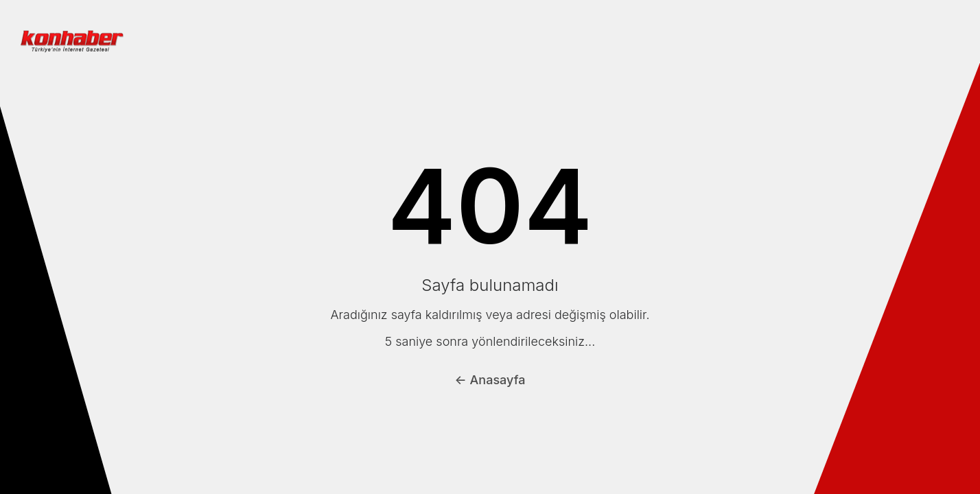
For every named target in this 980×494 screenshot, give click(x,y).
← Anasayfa (490, 380)
